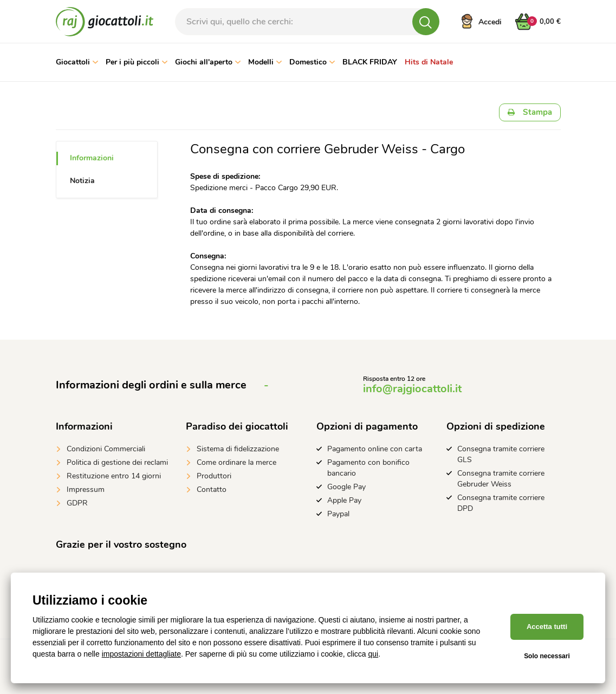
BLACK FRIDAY (370, 62)
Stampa (530, 112)
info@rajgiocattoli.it (412, 389)
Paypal (338, 514)
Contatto (212, 489)
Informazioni (92, 158)
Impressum (86, 489)
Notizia (82, 181)
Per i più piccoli (137, 62)
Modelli (265, 62)
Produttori (214, 476)
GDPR (77, 503)
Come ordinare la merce (236, 462)
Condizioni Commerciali (106, 449)
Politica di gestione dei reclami (117, 462)
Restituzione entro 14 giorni (114, 476)
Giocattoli (77, 62)
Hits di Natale (429, 62)
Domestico (312, 62)
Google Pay (346, 487)
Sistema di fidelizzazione (238, 449)
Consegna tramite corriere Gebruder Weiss (501, 479)
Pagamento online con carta (375, 449)
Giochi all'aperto (208, 62)
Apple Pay (344, 500)
